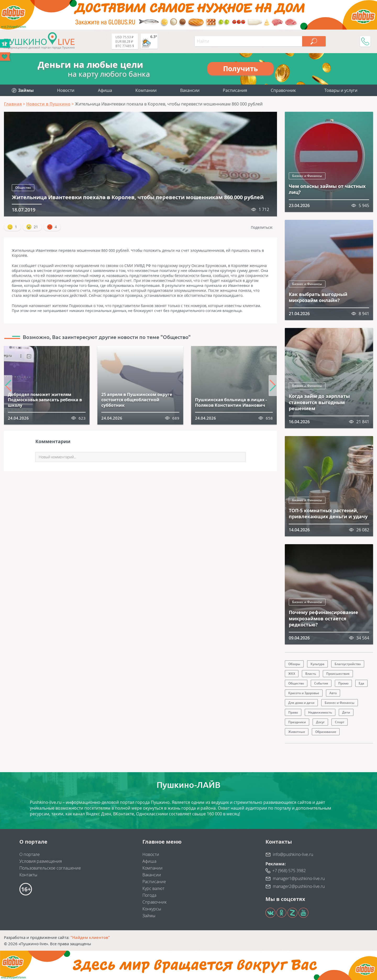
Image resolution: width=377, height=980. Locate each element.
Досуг (320, 722)
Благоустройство (348, 664)
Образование (326, 732)
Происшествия (338, 674)
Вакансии (190, 90)
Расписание (154, 882)
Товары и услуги (341, 90)
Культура (317, 664)
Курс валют (153, 888)
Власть (311, 674)
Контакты (28, 875)
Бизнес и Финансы (307, 176)
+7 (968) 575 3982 (289, 871)
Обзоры (294, 664)
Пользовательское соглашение (50, 868)
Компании (146, 90)
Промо (343, 683)
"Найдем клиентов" (90, 937)
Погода (149, 895)
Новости (66, 90)
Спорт (340, 722)
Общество (23, 188)
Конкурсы (152, 909)
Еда (361, 683)
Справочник (283, 90)
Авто (333, 693)
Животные (297, 732)
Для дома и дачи (301, 703)
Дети (346, 712)
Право (293, 712)
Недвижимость (320, 712)
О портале (30, 854)
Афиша (105, 90)
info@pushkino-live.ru (293, 854)
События (321, 683)
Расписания (235, 90)
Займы (149, 916)
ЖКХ (292, 674)
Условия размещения (41, 861)
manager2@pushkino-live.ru (299, 886)
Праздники (297, 722)
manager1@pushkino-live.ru (299, 878)
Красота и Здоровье (304, 693)
